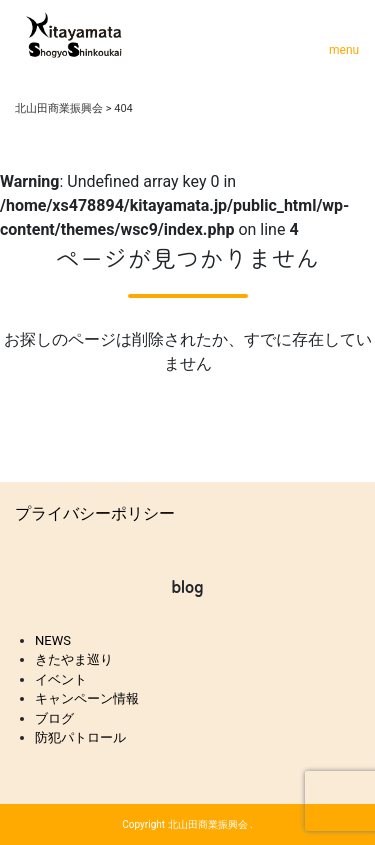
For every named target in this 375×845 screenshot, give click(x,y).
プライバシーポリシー (95, 513)
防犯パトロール (80, 737)
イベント (61, 679)
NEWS (53, 640)
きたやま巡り (74, 659)
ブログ (54, 718)
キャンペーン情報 (87, 698)
